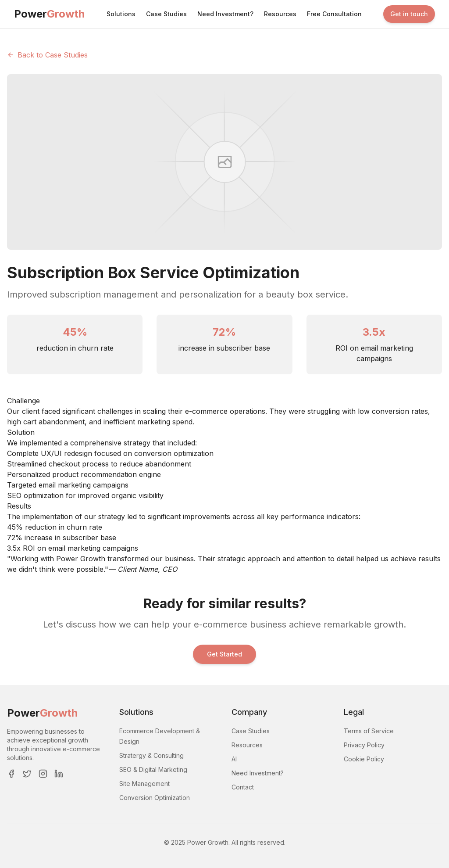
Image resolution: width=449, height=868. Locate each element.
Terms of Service (369, 731)
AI (234, 759)
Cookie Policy (364, 759)
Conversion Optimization (155, 798)
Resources (280, 14)
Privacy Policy (364, 745)
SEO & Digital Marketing (153, 769)
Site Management (144, 784)
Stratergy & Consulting (151, 755)
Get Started (224, 654)
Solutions (121, 14)
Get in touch (409, 14)
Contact (243, 787)
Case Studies (166, 14)
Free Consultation (334, 14)
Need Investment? (225, 14)
